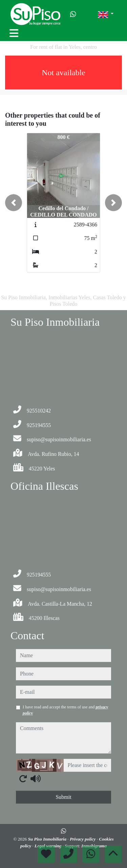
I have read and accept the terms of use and (65, 710)
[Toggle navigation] (14, 33)
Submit (63, 797)
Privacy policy (83, 839)
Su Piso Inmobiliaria (48, 839)
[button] (14, 203)
